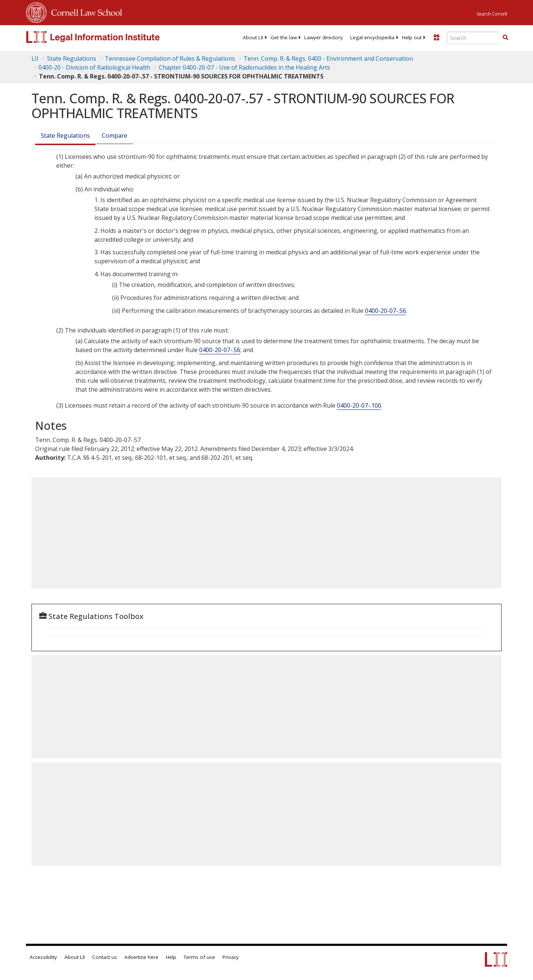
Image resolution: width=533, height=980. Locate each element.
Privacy (231, 957)
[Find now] (505, 38)
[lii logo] (109, 37)
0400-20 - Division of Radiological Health (94, 67)
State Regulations (72, 58)
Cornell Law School (84, 11)
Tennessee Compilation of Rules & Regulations (170, 58)
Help (171, 957)
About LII (253, 37)
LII (35, 58)
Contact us (105, 957)
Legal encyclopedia (372, 37)
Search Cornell (492, 14)
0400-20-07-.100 (359, 405)
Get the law (284, 37)
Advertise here (141, 957)
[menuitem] (253, 37)
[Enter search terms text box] (473, 38)
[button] (505, 37)
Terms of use (199, 957)
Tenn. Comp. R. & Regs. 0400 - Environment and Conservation (328, 58)
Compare (115, 136)
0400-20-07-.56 (385, 311)
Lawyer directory (324, 37)
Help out (412, 37)
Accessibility (43, 957)
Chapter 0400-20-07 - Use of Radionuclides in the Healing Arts (244, 67)
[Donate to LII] (436, 37)
